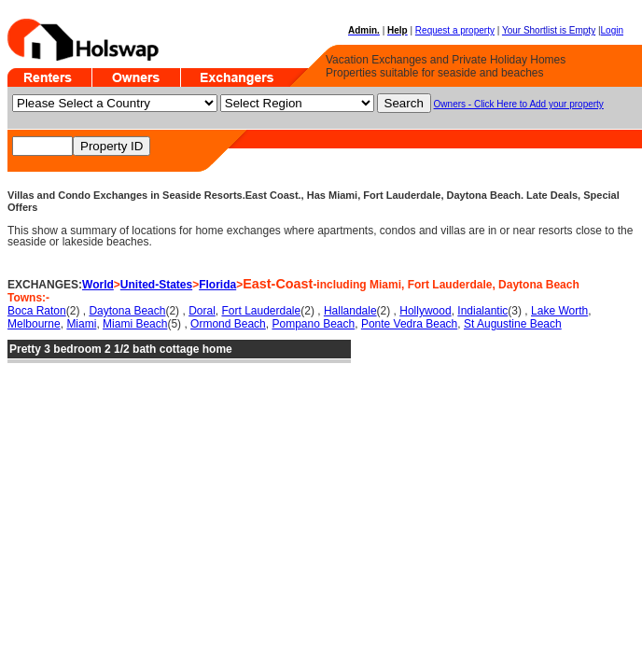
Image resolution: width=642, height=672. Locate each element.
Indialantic (482, 311)
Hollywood (425, 311)
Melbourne (34, 324)
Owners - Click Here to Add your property (519, 104)
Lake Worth (559, 311)
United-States (156, 285)
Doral (202, 311)
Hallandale (350, 311)
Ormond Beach (228, 324)
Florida (217, 285)
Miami (81, 324)
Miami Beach (135, 324)
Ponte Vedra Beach (409, 324)
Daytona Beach (127, 311)
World (98, 285)
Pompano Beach (313, 324)
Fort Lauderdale (261, 311)
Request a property (455, 30)
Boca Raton (37, 311)
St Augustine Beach (513, 324)
